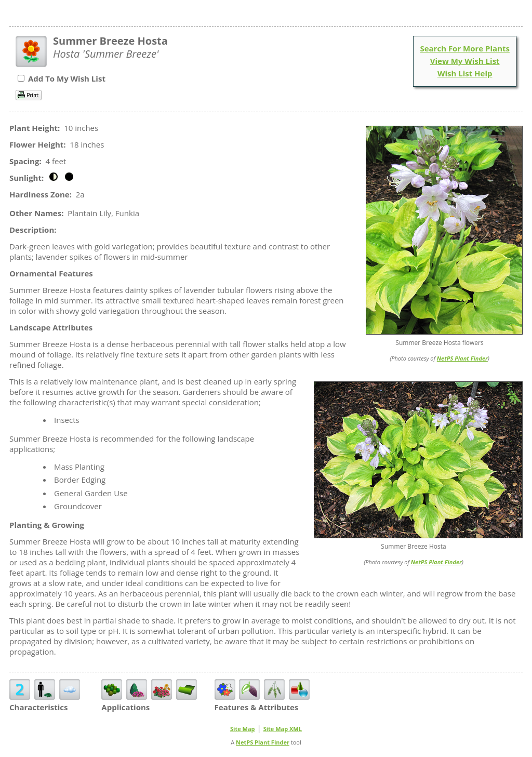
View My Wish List (465, 61)
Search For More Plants (465, 48)
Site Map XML (283, 729)
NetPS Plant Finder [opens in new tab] (263, 742)
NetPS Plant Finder (462, 358)
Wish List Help (465, 73)
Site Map (243, 729)
